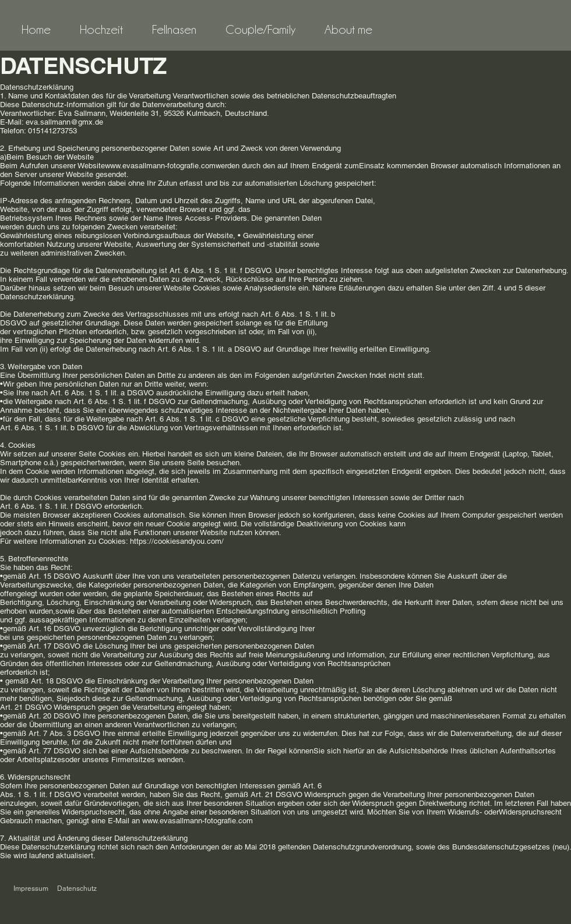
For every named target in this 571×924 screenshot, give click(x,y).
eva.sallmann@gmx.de (64, 122)
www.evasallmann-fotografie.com (198, 821)
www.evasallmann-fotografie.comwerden (172, 166)
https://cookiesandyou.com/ (177, 541)
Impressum (31, 888)
